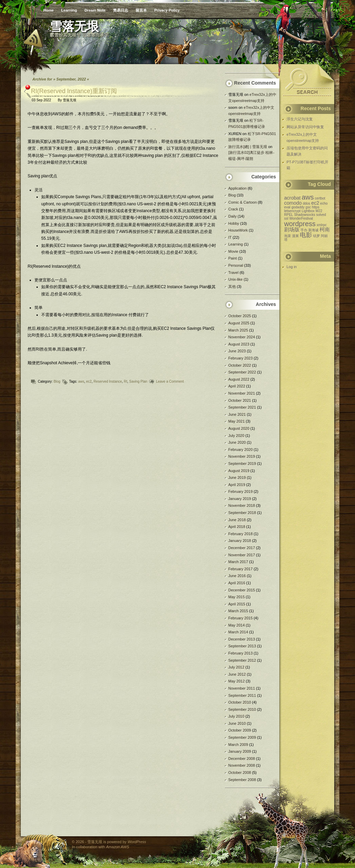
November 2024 (242, 337)
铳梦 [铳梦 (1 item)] (317, 236)
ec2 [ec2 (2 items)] (315, 203)
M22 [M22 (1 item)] (319, 211)
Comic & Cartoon (243, 202)
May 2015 (236, 597)
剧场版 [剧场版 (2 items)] (292, 230)
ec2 (89, 381)
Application (237, 188)
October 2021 (240, 400)
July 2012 (236, 667)
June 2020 (237, 442)
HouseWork (238, 230)
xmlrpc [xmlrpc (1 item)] (321, 225)
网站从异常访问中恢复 (305, 127)
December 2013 (242, 639)
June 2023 (237, 351)
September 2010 (242, 709)
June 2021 (237, 414)
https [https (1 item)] (315, 207)
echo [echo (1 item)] (324, 203)
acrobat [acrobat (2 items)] (292, 198)
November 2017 (242, 555)
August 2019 (239, 471)
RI (125, 381)
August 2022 (239, 379)
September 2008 (242, 780)
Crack (233, 209)
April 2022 (237, 386)
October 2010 (240, 702)
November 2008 (242, 765)
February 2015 (241, 618)
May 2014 (236, 625)
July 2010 (236, 716)
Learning (69, 10)
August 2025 (239, 323)
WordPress (137, 842)
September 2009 (242, 737)
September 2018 (242, 513)
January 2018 (240, 541)
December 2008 (242, 759)
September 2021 (242, 407)
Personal (236, 265)
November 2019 (242, 456)
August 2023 (239, 344)
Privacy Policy (167, 10)
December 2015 (242, 590)
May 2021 (236, 421)
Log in (292, 267)
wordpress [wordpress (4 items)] (300, 224)
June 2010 (237, 723)
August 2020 (239, 428)
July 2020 (236, 436)
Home (49, 10)
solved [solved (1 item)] (321, 215)
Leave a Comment (170, 381)
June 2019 (237, 477)
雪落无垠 (70, 100)
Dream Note (95, 10)
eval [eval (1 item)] (287, 207)
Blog (57, 381)
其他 (232, 286)
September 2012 (242, 660)
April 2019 (237, 485)
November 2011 (242, 688)
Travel (233, 273)
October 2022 (240, 365)
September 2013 (242, 646)
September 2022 (242, 372)
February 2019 (241, 491)
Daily (232, 216)
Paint (233, 258)
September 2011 (242, 695)
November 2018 (242, 505)
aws (81, 381)
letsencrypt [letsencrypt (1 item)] (292, 211)
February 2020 (241, 450)
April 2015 (237, 604)
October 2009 (240, 730)
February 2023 (241, 358)
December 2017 (242, 548)
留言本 (141, 10)
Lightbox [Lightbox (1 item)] (308, 211)
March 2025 (238, 330)
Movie (233, 251)
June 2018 (237, 520)
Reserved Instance (107, 381)
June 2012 (237, 674)
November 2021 (242, 393)
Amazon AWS (118, 847)
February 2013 (241, 653)
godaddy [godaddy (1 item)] (298, 207)
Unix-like (235, 279)
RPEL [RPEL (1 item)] (289, 215)
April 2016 (237, 583)
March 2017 (238, 562)
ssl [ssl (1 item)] (286, 218)
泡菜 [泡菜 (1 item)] (288, 236)
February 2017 (241, 569)
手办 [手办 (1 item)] (304, 230)
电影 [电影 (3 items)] (306, 235)
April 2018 (237, 527)
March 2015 (238, 611)
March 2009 (238, 745)
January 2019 (240, 499)
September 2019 (242, 464)
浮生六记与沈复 (300, 119)
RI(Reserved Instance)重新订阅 (74, 91)
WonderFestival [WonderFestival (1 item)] (301, 218)
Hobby (234, 223)
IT (230, 237)
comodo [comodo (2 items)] (293, 203)
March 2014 (238, 632)
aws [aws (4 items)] (308, 197)
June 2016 (237, 576)
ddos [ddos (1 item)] (307, 203)
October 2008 (240, 773)
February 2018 (241, 534)
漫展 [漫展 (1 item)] (295, 236)
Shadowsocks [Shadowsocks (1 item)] (305, 215)
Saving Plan (138, 381)
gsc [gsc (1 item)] (308, 207)
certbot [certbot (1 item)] (320, 198)
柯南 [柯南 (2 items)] (325, 230)
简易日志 (121, 10)
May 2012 (236, 681)
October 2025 (240, 316)
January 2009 (240, 751)
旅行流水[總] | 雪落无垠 (248, 147)
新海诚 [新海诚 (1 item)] (313, 230)
